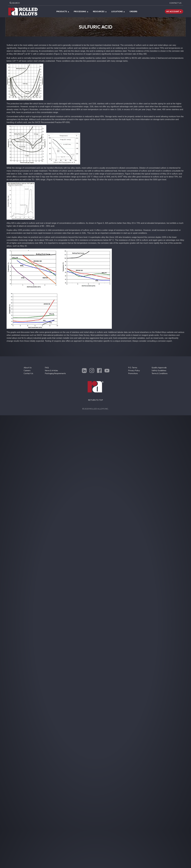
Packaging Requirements (55, 373)
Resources (99, 11)
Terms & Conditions (160, 373)
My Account (173, 11)
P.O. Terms (133, 368)
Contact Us (175, 3)
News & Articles (51, 370)
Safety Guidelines (159, 370)
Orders (133, 11)
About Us (28, 368)
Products (62, 11)
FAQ (47, 368)
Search (15, 3)
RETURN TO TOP (95, 400)
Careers (27, 370)
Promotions (133, 373)
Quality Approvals (159, 368)
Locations (117, 11)
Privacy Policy (134, 370)
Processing (80, 11)
